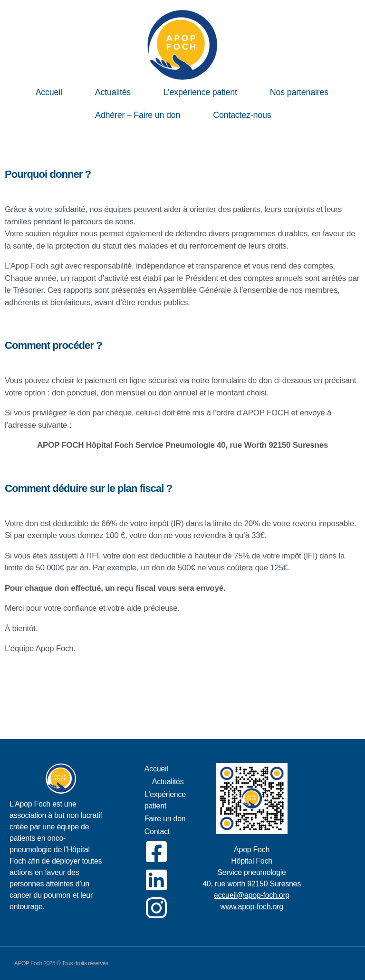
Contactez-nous (242, 115)
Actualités (113, 92)
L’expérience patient (200, 92)
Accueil (49, 92)
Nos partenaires (299, 92)
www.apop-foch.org (251, 907)
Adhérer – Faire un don (138, 115)
